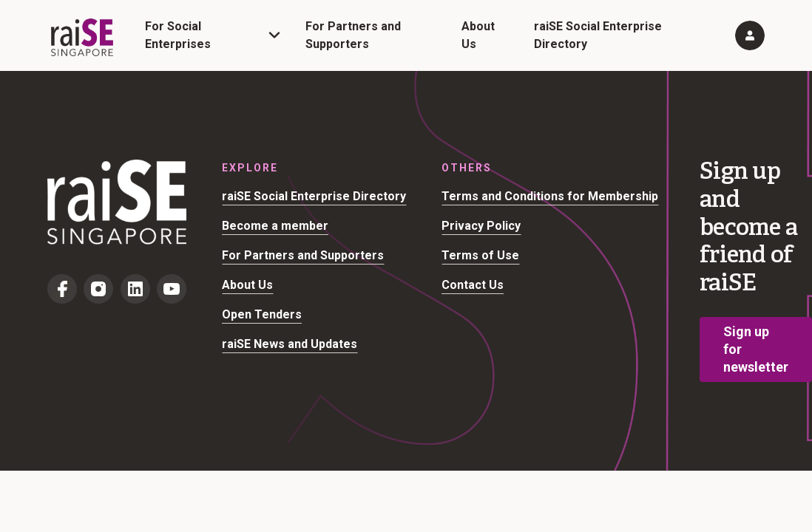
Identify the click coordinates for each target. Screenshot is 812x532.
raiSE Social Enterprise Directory (314, 196)
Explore (250, 168)
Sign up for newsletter (756, 349)
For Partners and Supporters (303, 255)
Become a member (275, 226)
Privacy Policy (481, 226)
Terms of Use (480, 255)
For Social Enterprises (178, 35)
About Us (247, 285)
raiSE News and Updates (290, 344)
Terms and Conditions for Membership (550, 196)
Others (467, 168)
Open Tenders (262, 314)
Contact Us (473, 285)
